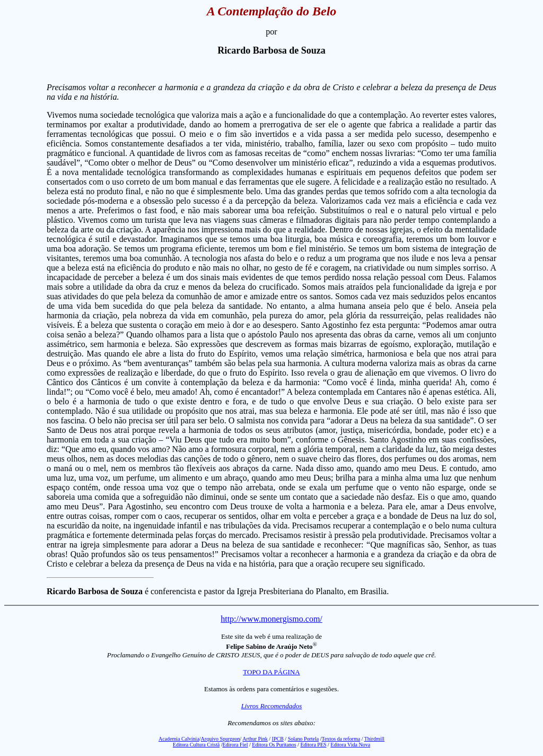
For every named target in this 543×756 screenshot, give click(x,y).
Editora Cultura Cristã (196, 745)
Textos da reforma (341, 739)
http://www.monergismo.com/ (271, 619)
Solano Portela (304, 739)
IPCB (278, 739)
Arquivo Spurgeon (221, 739)
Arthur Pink (255, 739)
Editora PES (313, 745)
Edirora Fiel (235, 745)
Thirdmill (374, 739)
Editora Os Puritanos (274, 745)
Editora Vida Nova (350, 745)
